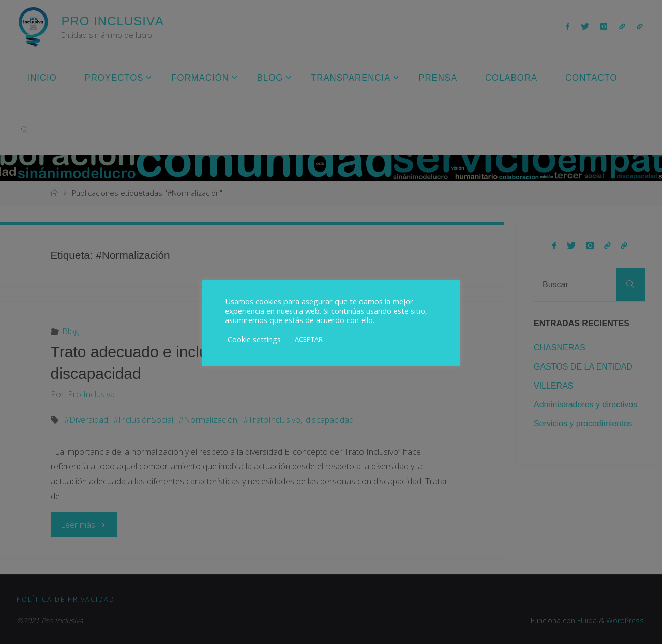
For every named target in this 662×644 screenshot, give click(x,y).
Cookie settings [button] (254, 339)
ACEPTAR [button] (309, 339)
